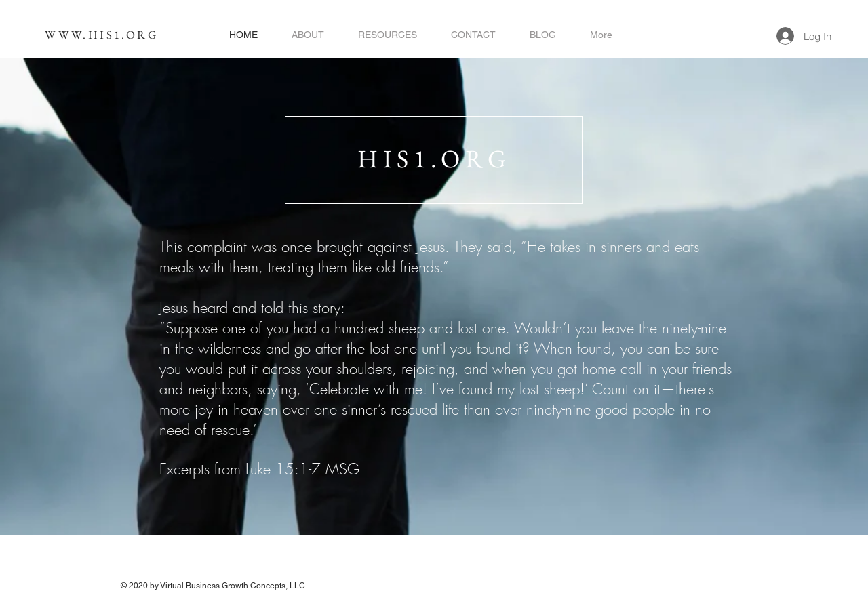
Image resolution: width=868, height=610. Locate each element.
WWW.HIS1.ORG (101, 35)
